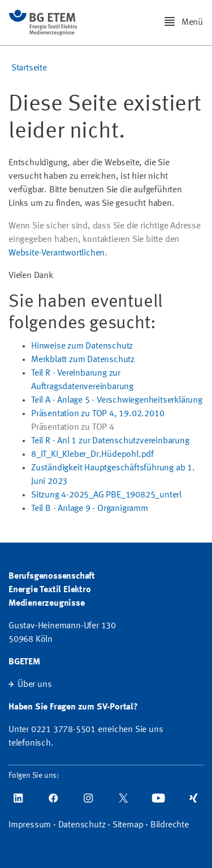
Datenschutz (82, 825)
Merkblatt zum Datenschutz (83, 360)
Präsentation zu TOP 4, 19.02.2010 (98, 414)
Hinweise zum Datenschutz (82, 346)
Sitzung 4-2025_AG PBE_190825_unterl (106, 495)
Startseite (29, 68)
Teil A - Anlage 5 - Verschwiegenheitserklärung (117, 400)
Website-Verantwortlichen (57, 253)
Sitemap (128, 825)
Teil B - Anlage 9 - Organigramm (90, 509)
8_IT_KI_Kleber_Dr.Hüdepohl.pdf (92, 455)
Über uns (34, 685)
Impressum (30, 825)
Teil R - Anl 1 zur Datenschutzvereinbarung (110, 441)
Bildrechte (170, 825)
